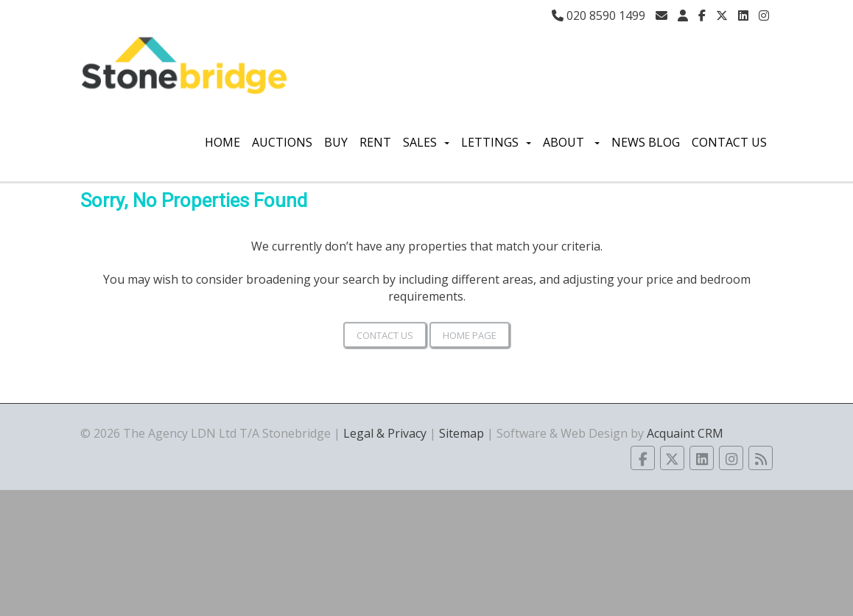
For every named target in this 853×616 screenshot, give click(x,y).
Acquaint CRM (685, 433)
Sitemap (461, 433)
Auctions (282, 142)
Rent (375, 142)
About (571, 142)
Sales (426, 142)
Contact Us (729, 142)
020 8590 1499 (598, 15)
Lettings (496, 142)
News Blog (646, 142)
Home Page (470, 335)
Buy (336, 142)
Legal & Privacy (385, 433)
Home (222, 142)
